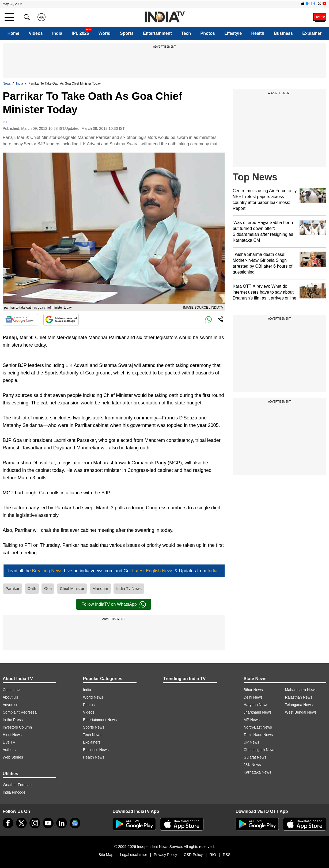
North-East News (258, 727)
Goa (48, 588)
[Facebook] (8, 823)
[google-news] (75, 823)
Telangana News (299, 705)
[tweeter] (21, 823)
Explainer (312, 33)
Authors (9, 750)
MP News (252, 720)
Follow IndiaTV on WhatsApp (114, 604)
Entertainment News (100, 720)
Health (258, 33)
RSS (227, 855)
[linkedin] (62, 823)
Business (283, 33)
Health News (94, 757)
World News (93, 697)
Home (13, 33)
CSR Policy (193, 855)
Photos (208, 33)
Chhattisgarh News (259, 750)
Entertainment (157, 33)
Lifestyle (233, 33)
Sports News (94, 727)
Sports (127, 33)
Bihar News (253, 690)
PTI (6, 122)
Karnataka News (257, 772)
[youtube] (48, 823)
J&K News (252, 765)
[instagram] (35, 823)
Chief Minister (72, 588)
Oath (32, 588)
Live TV (9, 742)
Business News (96, 750)
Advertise (10, 705)
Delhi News (253, 697)
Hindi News (12, 735)
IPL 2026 (80, 33)
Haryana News (256, 705)
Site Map (106, 855)
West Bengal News (301, 712)
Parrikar (12, 588)
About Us (10, 697)
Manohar (100, 588)
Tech (186, 33)
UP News (251, 742)
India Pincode (14, 792)
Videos (36, 33)
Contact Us (12, 690)
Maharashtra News (301, 690)
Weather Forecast (18, 785)
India (57, 33)
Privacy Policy (165, 855)
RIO (213, 855)
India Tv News (129, 588)
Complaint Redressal (20, 712)
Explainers (92, 742)
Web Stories (13, 757)
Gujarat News (255, 757)
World (105, 33)
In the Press (13, 720)
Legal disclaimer (133, 855)
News (7, 84)
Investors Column (17, 727)
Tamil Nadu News (258, 735)
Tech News (92, 735)
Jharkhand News (258, 712)
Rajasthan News (299, 697)
